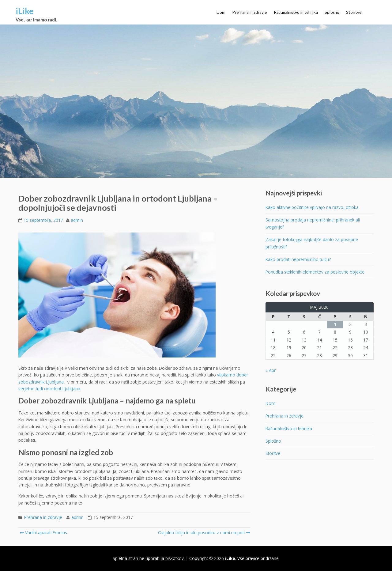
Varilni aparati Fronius (43, 533)
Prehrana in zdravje (249, 12)
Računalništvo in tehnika (296, 12)
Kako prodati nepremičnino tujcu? (298, 259)
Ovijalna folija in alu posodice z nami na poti (204, 533)
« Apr (271, 370)
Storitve (354, 12)
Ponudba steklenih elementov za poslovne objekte (315, 272)
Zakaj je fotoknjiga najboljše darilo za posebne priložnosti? (312, 243)
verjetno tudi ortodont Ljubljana (49, 389)
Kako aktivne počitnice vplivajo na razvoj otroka (312, 207)
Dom (221, 12)
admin (77, 220)
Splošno (332, 12)
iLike (25, 11)
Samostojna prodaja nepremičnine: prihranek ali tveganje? (313, 223)
